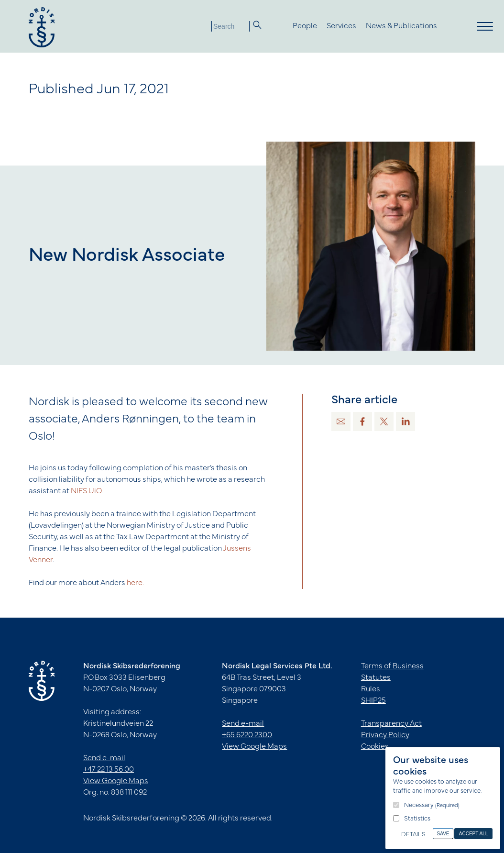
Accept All (473, 834)
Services (341, 26)
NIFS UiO (86, 491)
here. (135, 583)
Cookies (375, 747)
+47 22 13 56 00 (109, 770)
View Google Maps (116, 781)
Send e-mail (104, 758)
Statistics (417, 819)
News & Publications (401, 26)
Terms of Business (392, 666)
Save (443, 834)
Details (413, 835)
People (305, 26)
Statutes (376, 678)
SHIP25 (373, 701)
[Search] (230, 26)
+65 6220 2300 (247, 735)
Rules (371, 689)
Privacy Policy (385, 735)
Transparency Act (391, 724)
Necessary (432, 806)
